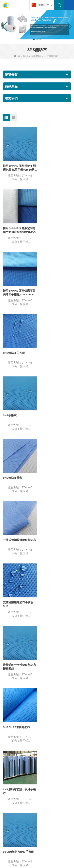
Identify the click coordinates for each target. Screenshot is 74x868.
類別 (26, 56)
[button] (34, 39)
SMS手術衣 (10, 284)
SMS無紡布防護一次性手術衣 (18, 467)
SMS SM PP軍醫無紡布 (53, 405)
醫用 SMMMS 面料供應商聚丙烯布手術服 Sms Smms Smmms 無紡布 (18, 226)
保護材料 (36, 56)
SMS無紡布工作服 (50, 224)
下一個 (9, 508)
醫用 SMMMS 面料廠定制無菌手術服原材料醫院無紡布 (54, 166)
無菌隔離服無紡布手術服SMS (54, 347)
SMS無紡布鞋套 (49, 284)
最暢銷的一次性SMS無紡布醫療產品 (18, 407)
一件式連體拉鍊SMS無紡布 (18, 347)
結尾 (21, 508)
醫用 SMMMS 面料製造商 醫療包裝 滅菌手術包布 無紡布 (19, 166)
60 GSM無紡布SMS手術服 (54, 465)
